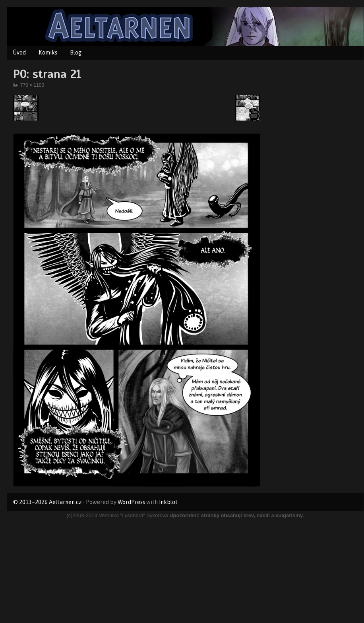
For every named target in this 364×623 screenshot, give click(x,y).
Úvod (19, 53)
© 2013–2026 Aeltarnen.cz (47, 502)
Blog (76, 53)
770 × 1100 (32, 85)
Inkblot (168, 502)
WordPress (131, 502)
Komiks (48, 53)
